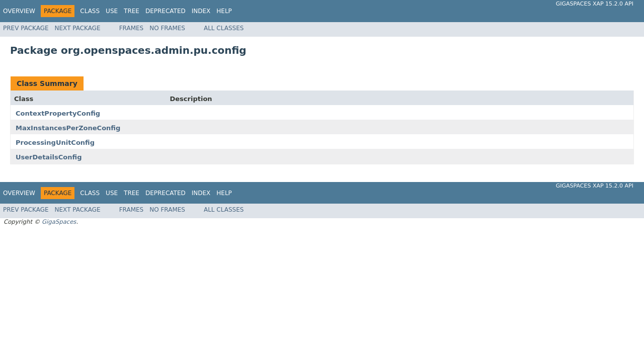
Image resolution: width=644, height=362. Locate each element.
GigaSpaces (59, 222)
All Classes (224, 28)
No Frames (167, 28)
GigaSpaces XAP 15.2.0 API (595, 4)
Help (224, 11)
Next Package (78, 28)
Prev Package (26, 28)
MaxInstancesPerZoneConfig (68, 128)
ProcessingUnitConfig (55, 143)
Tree (132, 11)
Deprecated (166, 11)
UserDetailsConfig (49, 157)
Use (112, 11)
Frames (132, 28)
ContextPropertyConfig (58, 113)
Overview (19, 11)
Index (201, 11)
